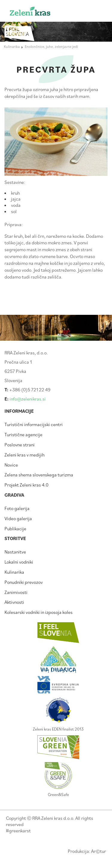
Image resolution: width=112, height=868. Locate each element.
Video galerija (18, 518)
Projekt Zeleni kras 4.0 (26, 485)
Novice (11, 465)
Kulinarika (14, 572)
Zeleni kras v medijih (24, 455)
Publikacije (15, 528)
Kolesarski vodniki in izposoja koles (39, 612)
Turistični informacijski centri (34, 424)
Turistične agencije (23, 434)
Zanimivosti (16, 592)
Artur (99, 851)
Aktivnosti (14, 602)
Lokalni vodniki (19, 562)
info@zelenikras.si (28, 399)
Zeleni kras (40, 13)
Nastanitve (15, 552)
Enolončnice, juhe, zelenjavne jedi (51, 46)
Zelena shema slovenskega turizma (39, 475)
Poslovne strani (20, 445)
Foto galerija (17, 508)
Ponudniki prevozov (24, 582)
